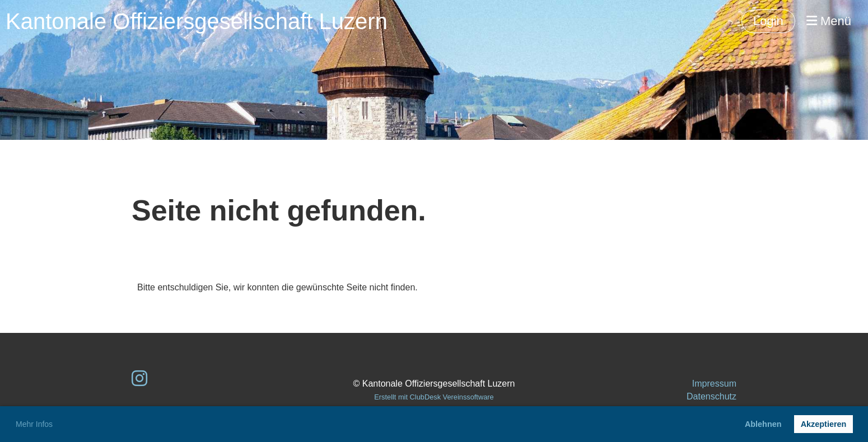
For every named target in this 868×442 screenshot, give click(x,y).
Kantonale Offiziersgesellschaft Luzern (197, 21)
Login (768, 21)
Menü (829, 21)
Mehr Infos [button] (34, 424)
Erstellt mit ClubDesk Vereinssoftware (434, 397)
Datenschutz (711, 396)
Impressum (714, 384)
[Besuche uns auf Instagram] (139, 379)
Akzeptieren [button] (824, 424)
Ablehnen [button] (763, 424)
